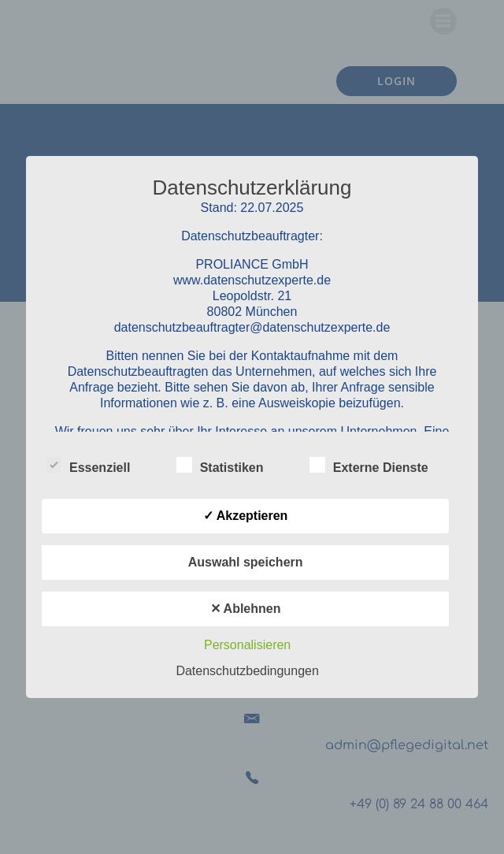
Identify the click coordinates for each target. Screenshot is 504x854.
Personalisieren (247, 645)
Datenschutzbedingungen (247, 671)
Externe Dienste (369, 465)
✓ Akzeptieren (246, 516)
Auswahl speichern (246, 562)
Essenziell (88, 465)
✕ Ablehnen (246, 609)
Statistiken (220, 465)
